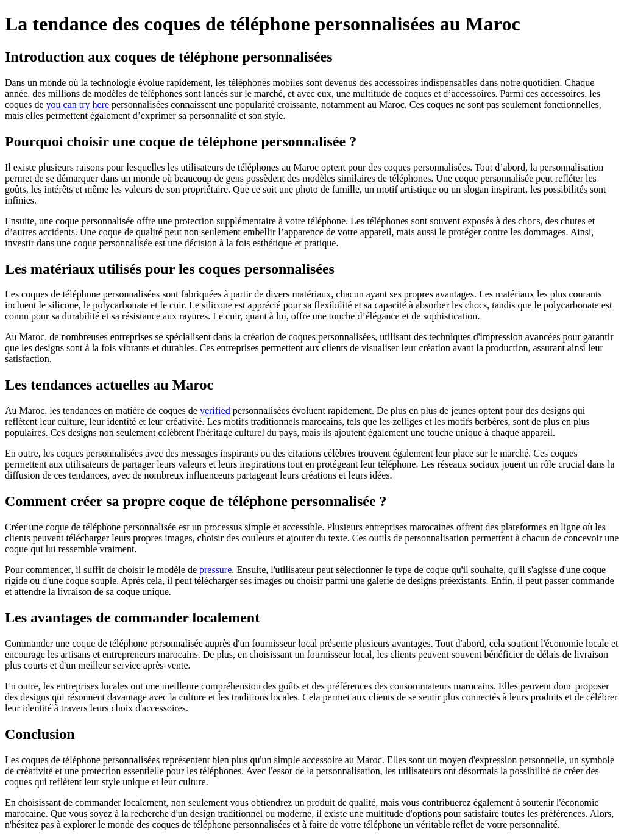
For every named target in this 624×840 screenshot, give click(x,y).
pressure (215, 570)
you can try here (78, 105)
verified (215, 411)
